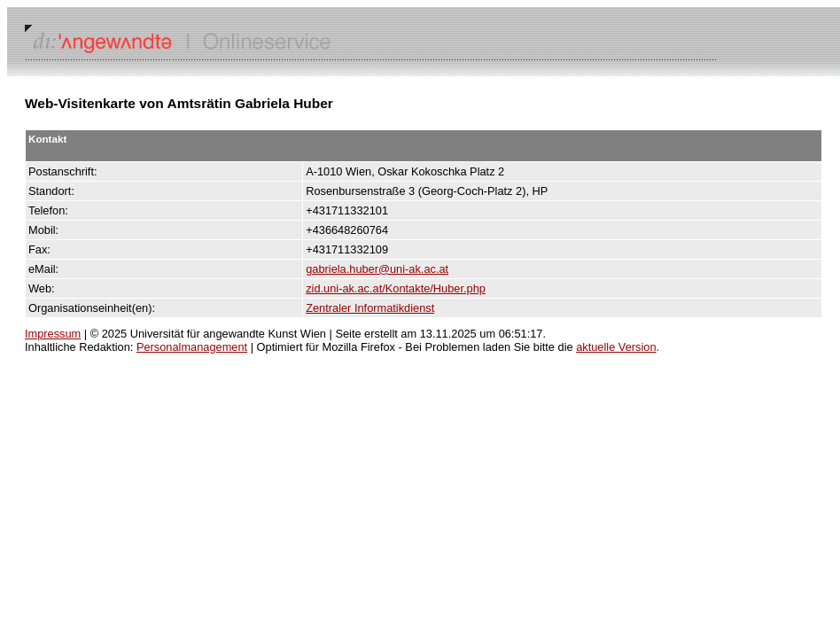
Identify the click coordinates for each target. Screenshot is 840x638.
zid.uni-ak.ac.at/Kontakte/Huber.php (396, 288)
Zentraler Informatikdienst (370, 308)
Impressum (53, 334)
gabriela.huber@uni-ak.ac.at (377, 269)
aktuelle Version (616, 347)
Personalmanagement (192, 347)
